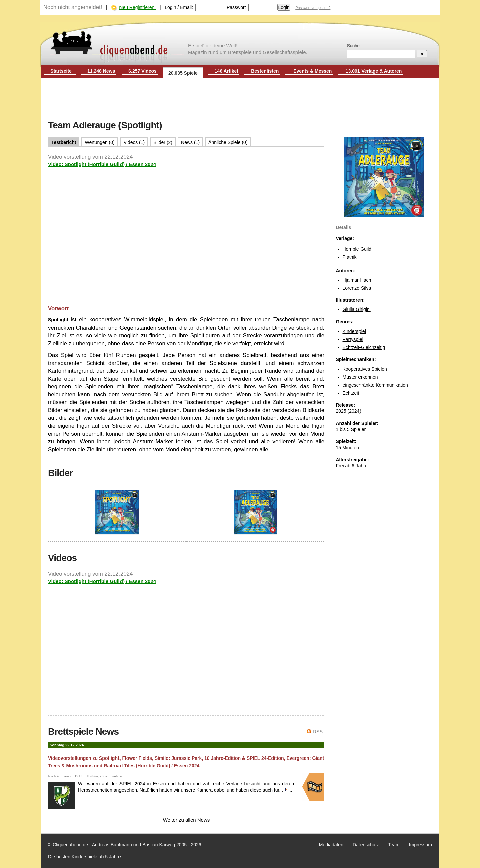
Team (394, 845)
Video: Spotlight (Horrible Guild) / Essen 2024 (102, 164)
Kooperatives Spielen (365, 369)
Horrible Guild (357, 249)
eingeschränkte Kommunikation (375, 385)
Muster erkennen (360, 377)
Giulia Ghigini (357, 309)
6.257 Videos (142, 71)
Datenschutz (366, 845)
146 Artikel (226, 71)
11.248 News (101, 71)
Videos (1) (134, 142)
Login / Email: (179, 7)
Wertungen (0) (100, 142)
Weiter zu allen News (186, 820)
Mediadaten (331, 845)
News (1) (190, 142)
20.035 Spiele (183, 73)
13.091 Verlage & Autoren (374, 71)
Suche (353, 46)
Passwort (236, 7)
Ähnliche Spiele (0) (228, 142)
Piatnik (350, 257)
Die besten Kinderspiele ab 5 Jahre (84, 857)
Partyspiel (353, 339)
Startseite (61, 71)
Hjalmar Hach (357, 280)
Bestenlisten (265, 71)
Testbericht (64, 142)
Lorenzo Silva (357, 288)
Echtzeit (351, 393)
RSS (318, 732)
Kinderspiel (354, 331)
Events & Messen (313, 71)
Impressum (420, 845)
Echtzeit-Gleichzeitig (364, 347)
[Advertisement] (240, 99)
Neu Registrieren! (137, 7)
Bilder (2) (163, 142)
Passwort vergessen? (313, 8)
